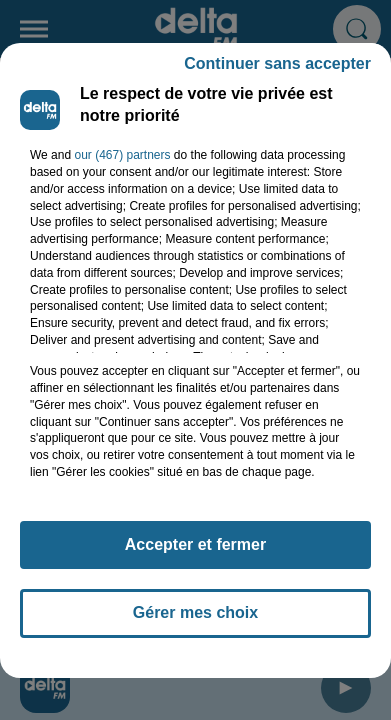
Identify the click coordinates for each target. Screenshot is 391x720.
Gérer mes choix (195, 612)
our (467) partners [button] (122, 155)
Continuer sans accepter (277, 63)
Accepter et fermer (195, 544)
